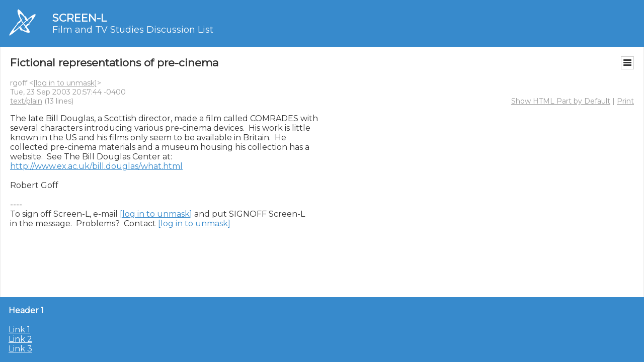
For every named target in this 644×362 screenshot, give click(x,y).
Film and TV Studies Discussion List (133, 30)
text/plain (26, 101)
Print (625, 101)
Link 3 (20, 349)
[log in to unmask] (65, 83)
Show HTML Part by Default (561, 101)
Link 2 (20, 339)
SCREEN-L (79, 18)
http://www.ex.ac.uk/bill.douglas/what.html (96, 166)
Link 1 (19, 330)
